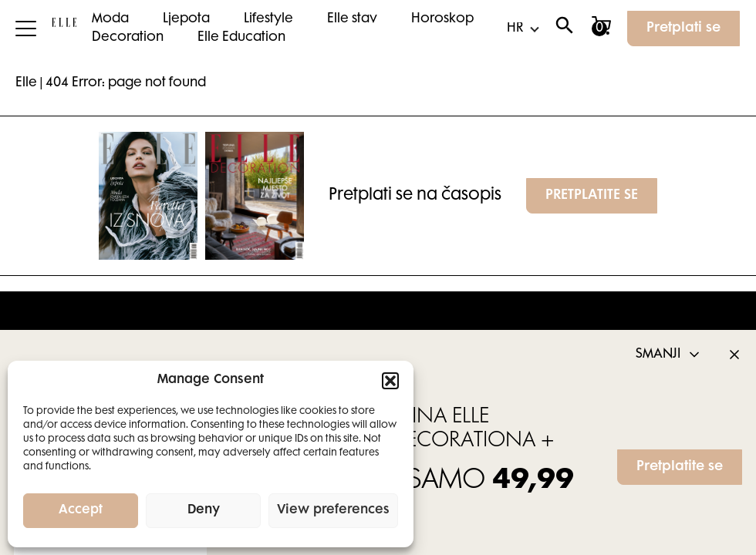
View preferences (333, 511)
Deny (204, 511)
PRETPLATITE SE (592, 196)
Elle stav (352, 19)
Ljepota (186, 19)
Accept (81, 511)
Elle (26, 83)
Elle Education (241, 38)
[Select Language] (522, 29)
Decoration (128, 38)
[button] (390, 381)
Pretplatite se (680, 467)
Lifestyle (268, 19)
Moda (110, 19)
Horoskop (442, 19)
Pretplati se (683, 29)
